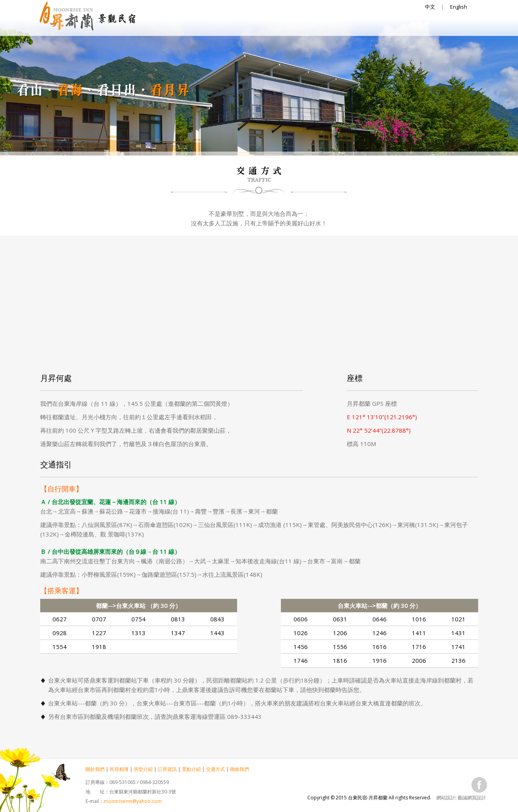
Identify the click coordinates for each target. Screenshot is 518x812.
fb (479, 785)
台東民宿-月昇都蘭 (88, 17)
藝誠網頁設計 (472, 798)
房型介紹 (265, 26)
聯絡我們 (454, 26)
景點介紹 (360, 26)
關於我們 (170, 26)
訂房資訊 (312, 26)
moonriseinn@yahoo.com (133, 801)
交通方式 (407, 26)
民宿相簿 (218, 26)
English (459, 7)
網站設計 (446, 798)
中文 (430, 7)
